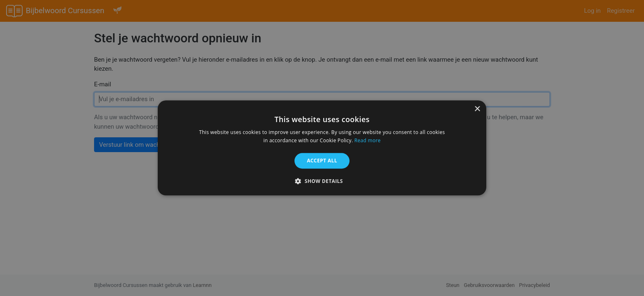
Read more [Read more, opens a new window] (368, 141)
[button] (322, 181)
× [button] (477, 109)
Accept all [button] (322, 161)
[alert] (322, 148)
